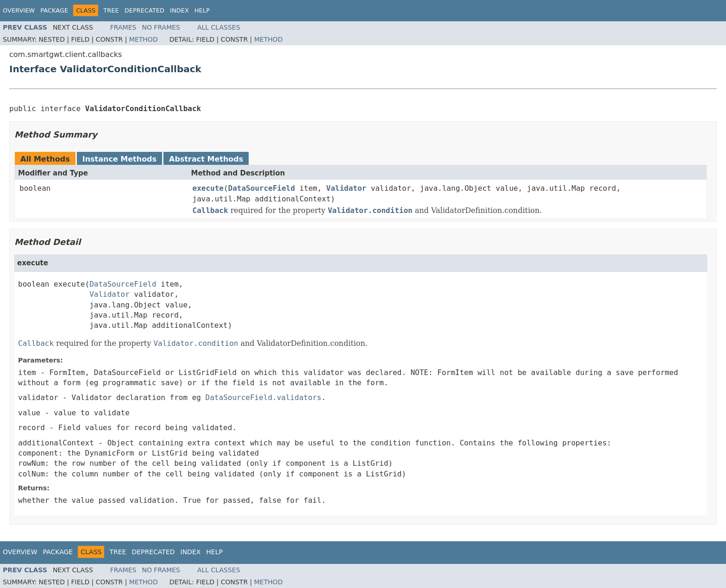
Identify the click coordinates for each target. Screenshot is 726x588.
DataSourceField (262, 188)
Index (179, 10)
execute (208, 188)
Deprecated (144, 10)
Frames (123, 27)
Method (144, 39)
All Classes (219, 27)
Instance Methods (119, 159)
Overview (19, 10)
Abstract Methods (206, 159)
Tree (111, 10)
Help (202, 10)
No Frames (161, 27)
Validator (347, 188)
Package (54, 10)
